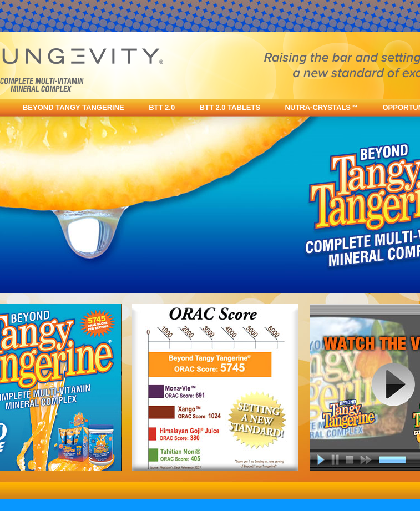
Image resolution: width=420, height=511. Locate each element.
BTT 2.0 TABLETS (230, 107)
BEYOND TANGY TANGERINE (74, 107)
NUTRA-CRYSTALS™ (322, 107)
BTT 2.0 (162, 107)
